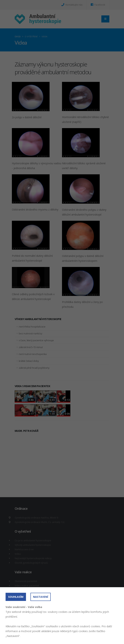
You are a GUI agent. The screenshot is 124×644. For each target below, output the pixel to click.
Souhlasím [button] (16, 597)
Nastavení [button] (41, 597)
